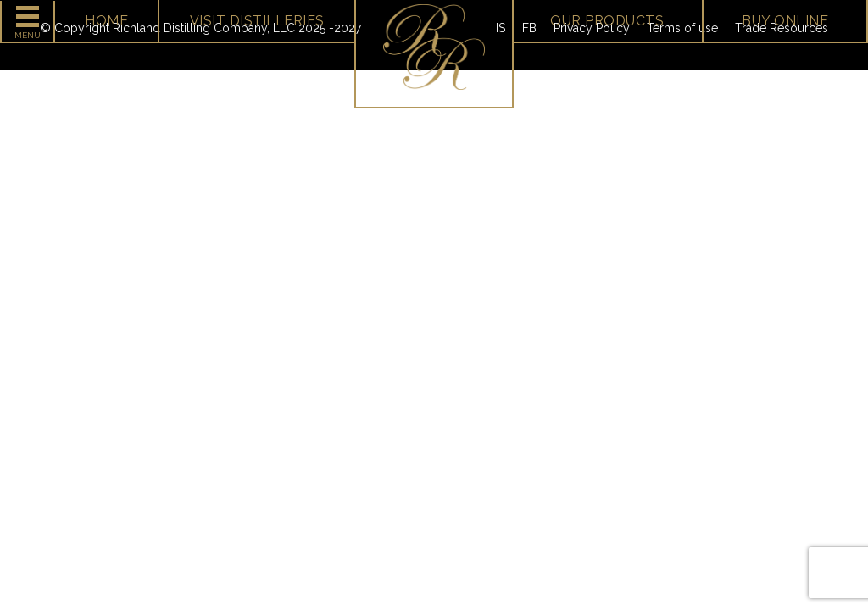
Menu (28, 35)
